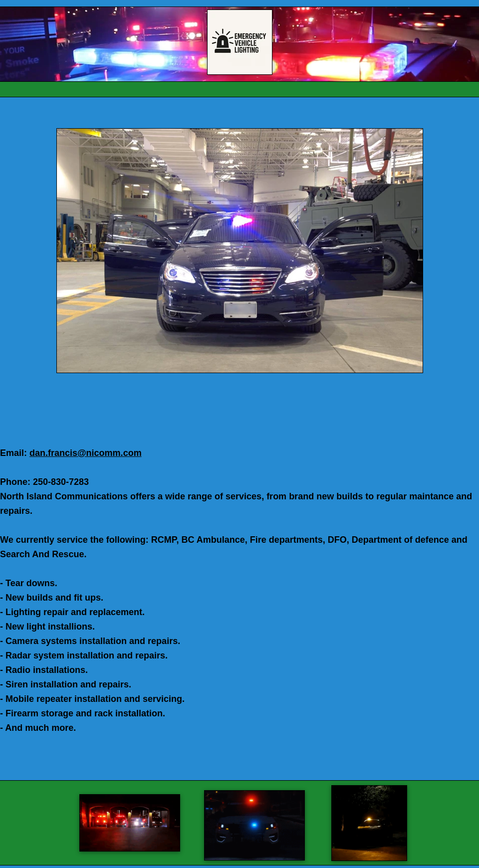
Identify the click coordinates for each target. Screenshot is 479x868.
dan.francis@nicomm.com (86, 453)
